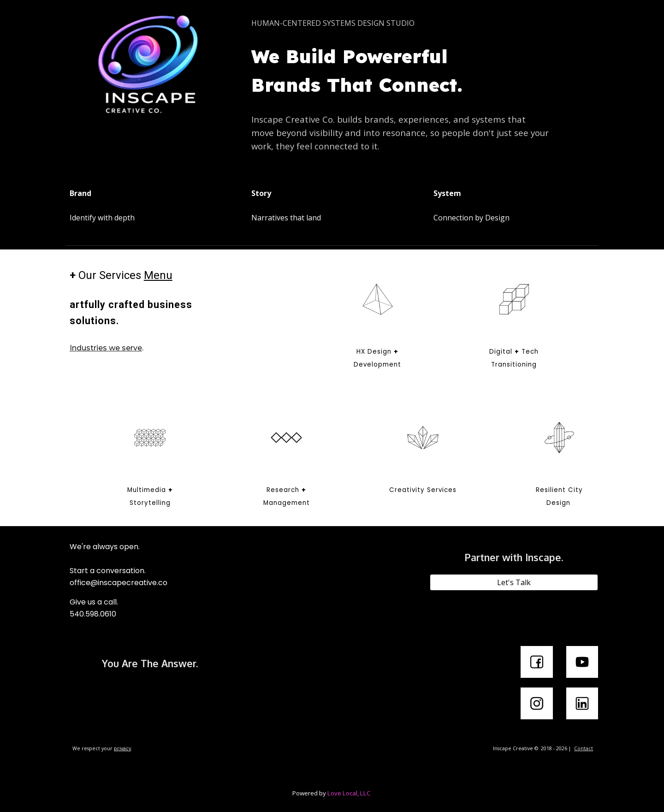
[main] (400, 23)
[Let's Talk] (514, 582)
